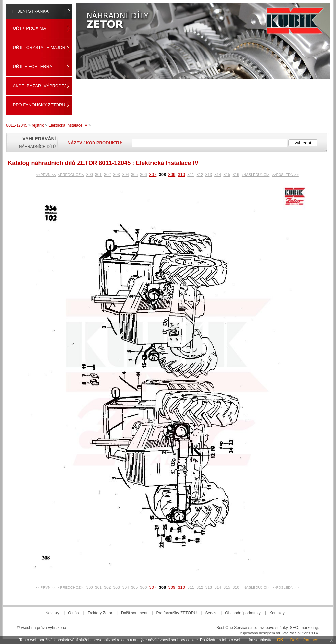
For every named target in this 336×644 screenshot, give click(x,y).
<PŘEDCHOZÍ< (71, 175)
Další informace (304, 640)
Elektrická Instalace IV (68, 125)
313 (209, 175)
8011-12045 (17, 125)
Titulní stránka (30, 11)
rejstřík (38, 125)
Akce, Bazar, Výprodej (40, 86)
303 (117, 175)
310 (181, 175)
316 (236, 175)
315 (227, 175)
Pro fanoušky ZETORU (39, 105)
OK (280, 640)
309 (172, 175)
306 (143, 175)
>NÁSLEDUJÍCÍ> (255, 175)
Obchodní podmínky (243, 613)
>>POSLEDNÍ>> (285, 175)
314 (218, 175)
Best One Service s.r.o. (237, 628)
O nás (73, 613)
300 (90, 175)
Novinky (52, 613)
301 (98, 175)
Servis (211, 613)
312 (200, 175)
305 (134, 175)
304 (126, 175)
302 (107, 175)
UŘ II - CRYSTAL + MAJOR (39, 47)
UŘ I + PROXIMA (30, 28)
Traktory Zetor (100, 613)
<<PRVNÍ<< (46, 175)
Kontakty (277, 613)
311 (191, 175)
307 (153, 175)
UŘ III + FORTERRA (33, 67)
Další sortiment (134, 613)
